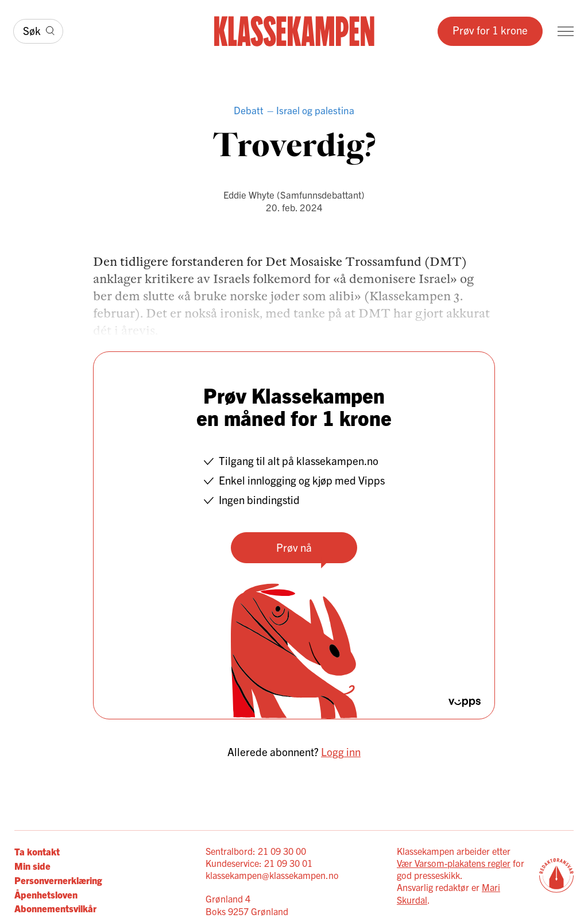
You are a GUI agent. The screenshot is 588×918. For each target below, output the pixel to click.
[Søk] (38, 32)
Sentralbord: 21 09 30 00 (256, 851)
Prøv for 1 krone (490, 30)
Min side (32, 865)
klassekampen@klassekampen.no (272, 875)
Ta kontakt (37, 851)
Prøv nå (294, 547)
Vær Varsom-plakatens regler (454, 863)
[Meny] (566, 31)
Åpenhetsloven (46, 894)
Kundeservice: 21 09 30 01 (259, 863)
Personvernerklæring (58, 880)
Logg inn (341, 752)
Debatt (249, 110)
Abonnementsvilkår (55, 908)
